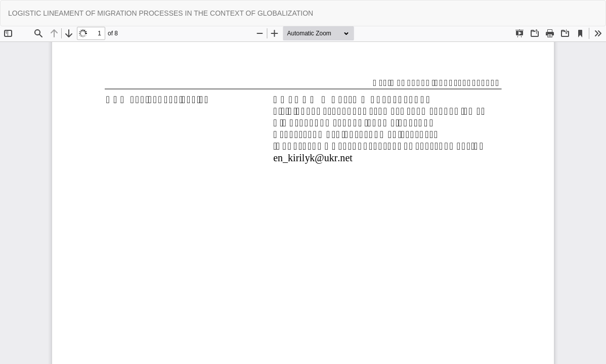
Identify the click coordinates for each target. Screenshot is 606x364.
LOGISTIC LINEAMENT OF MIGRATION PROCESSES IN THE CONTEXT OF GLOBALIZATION (161, 13)
